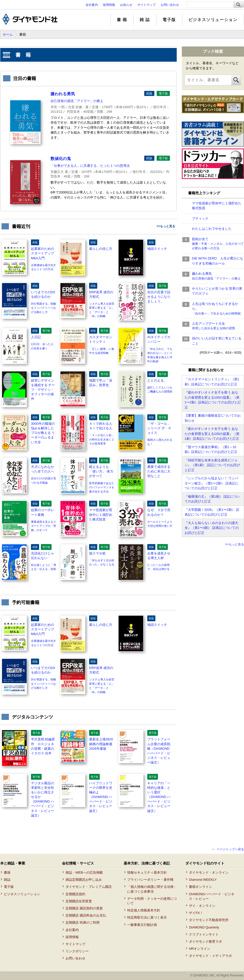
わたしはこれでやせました (212, 229)
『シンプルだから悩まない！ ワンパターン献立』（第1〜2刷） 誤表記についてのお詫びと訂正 (212, 483)
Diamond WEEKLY (203, 880)
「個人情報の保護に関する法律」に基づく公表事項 (152, 889)
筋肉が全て (218, 244)
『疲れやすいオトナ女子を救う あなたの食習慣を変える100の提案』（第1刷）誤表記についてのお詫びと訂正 (212, 434)
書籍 (7, 872)
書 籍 (122, 20)
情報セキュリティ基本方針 (147, 872)
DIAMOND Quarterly (204, 927)
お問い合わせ (170, 5)
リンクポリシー (77, 951)
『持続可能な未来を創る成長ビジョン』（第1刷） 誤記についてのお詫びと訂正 (212, 465)
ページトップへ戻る (230, 849)
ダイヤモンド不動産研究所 (209, 920)
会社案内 (92, 5)
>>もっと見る (166, 226)
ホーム (8, 34)
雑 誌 (145, 20)
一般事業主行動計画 (142, 925)
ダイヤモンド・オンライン (209, 872)
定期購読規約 (75, 894)
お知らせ (126, 5)
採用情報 (109, 5)
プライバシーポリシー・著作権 (150, 880)
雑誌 (7, 880)
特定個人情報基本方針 (144, 910)
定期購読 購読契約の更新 (84, 908)
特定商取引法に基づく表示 (147, 917)
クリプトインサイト (204, 934)
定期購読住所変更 (79, 901)
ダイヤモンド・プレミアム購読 (89, 887)
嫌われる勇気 (218, 276)
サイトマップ (147, 5)
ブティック (200, 218)
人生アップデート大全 (218, 326)
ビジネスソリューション (213, 20)
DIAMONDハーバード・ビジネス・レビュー (212, 896)
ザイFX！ (196, 913)
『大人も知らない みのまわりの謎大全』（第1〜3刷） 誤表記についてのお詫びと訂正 (212, 528)
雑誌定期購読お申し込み (84, 880)
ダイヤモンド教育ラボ (205, 942)
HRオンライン (200, 949)
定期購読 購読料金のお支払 (86, 915)
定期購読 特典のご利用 (83, 922)
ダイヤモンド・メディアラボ (210, 956)
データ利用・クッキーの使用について (152, 901)
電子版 (169, 20)
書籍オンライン (200, 887)
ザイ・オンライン (202, 906)
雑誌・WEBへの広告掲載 (84, 872)
